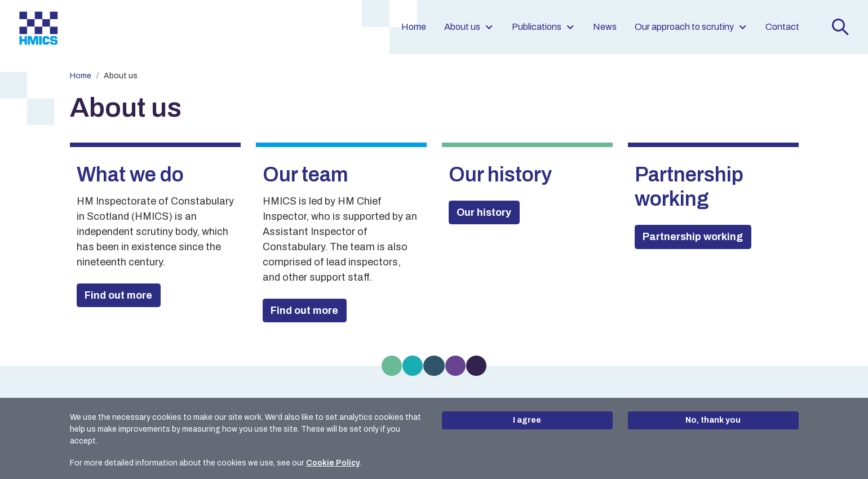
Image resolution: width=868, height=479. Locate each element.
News (605, 27)
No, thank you (713, 420)
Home (414, 27)
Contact (782, 27)
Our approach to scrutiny (691, 27)
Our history (484, 212)
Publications (543, 27)
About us (469, 27)
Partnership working (693, 237)
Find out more (118, 295)
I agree (527, 420)
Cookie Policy (333, 463)
